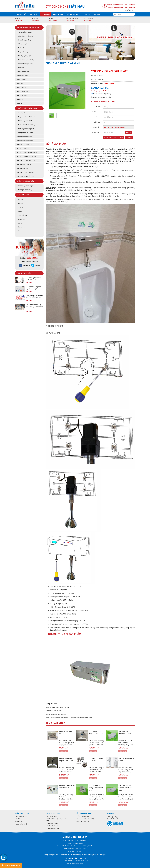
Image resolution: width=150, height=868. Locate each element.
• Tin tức (18, 819)
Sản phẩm (46, 14)
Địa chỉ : (98, 117)
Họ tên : (98, 107)
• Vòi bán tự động (23, 91)
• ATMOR (20, 211)
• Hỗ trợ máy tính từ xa (83, 816)
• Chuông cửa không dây (25, 145)
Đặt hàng (63, 751)
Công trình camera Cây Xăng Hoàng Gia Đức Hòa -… (34, 307)
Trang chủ (21, 14)
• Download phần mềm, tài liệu (85, 819)
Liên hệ (97, 14)
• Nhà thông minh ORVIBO (25, 121)
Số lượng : (97, 122)
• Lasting (20, 203)
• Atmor (20, 235)
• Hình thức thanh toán (83, 821)
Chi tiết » (29, 282)
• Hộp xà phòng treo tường (26, 60)
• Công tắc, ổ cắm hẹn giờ (25, 141)
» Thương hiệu (23, 195)
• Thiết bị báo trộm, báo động (26, 156)
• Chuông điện (22, 113)
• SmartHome (22, 231)
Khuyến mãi (58, 14)
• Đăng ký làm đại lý (21, 824)
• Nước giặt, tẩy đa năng (25, 190)
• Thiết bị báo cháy (23, 149)
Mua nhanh (108, 137)
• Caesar (20, 199)
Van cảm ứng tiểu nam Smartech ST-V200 (125, 788)
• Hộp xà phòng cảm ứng (25, 36)
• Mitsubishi (21, 219)
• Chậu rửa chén (22, 76)
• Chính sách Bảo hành (52, 828)
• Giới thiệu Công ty (21, 816)
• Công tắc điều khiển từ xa (26, 176)
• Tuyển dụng (19, 821)
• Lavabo (20, 103)
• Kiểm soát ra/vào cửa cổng (26, 125)
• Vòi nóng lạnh (22, 87)
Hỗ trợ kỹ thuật (74, 14)
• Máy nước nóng (23, 52)
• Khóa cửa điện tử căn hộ (25, 172)
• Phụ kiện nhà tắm (23, 72)
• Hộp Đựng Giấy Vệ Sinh (25, 56)
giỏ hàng (130, 10)
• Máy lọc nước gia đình (25, 164)
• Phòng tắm (21, 48)
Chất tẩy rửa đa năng (26, 181)
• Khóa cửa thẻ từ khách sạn (26, 160)
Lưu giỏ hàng (119, 137)
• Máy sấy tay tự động (24, 40)
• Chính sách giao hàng (52, 823)
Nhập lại (129, 137)
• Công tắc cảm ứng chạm (25, 133)
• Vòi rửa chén (22, 80)
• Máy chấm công (23, 168)
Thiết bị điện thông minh (27, 108)
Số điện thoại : (96, 112)
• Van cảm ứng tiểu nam (25, 32)
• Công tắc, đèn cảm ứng (25, 137)
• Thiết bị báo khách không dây (27, 152)
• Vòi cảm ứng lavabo (24, 44)
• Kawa (20, 223)
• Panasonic (21, 227)
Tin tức (87, 14)
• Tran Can (21, 207)
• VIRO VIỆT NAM (22, 215)
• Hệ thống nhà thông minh (26, 129)
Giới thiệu (34, 14)
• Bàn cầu (20, 99)
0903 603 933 (11, 865)
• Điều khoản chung (51, 816)
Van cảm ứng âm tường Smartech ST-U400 (96, 788)
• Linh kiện (21, 68)
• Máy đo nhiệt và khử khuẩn (26, 117)
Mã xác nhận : (96, 132)
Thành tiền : (97, 127)
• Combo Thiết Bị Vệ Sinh (25, 64)
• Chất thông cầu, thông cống (26, 186)
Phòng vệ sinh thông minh (28, 27)
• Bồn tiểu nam (22, 95)
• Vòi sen (20, 84)
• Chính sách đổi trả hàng (53, 826)
